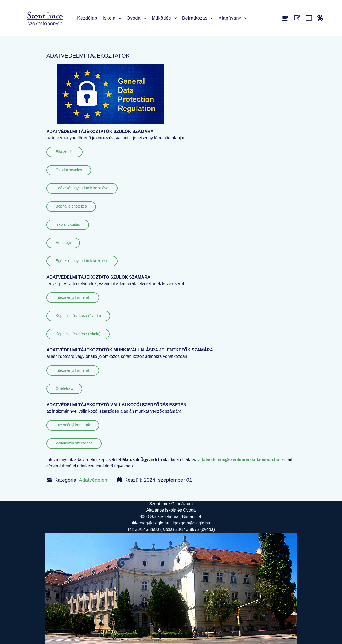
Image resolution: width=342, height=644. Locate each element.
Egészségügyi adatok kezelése (82, 188)
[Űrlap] (298, 18)
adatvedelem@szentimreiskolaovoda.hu (239, 460)
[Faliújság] (310, 18)
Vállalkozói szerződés (74, 443)
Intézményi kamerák (73, 297)
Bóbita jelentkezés (71, 206)
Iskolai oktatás (68, 224)
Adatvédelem (94, 480)
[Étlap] (286, 18)
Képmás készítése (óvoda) (78, 316)
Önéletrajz (64, 388)
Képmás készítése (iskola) (78, 334)
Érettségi (63, 243)
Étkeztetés (65, 152)
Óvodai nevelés (69, 170)
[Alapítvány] (320, 18)
